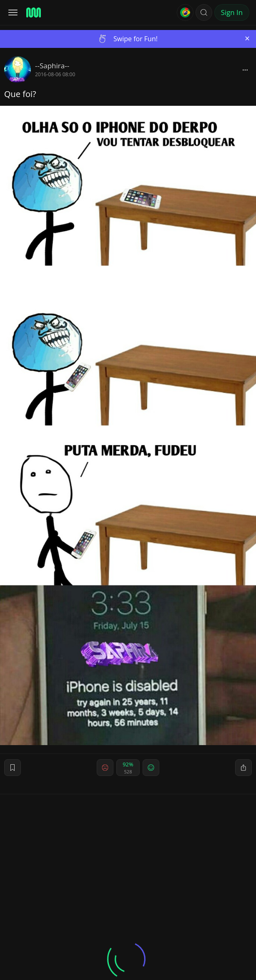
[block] (245, 70)
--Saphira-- (52, 66)
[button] (204, 12)
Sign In (232, 12)
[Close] (247, 39)
